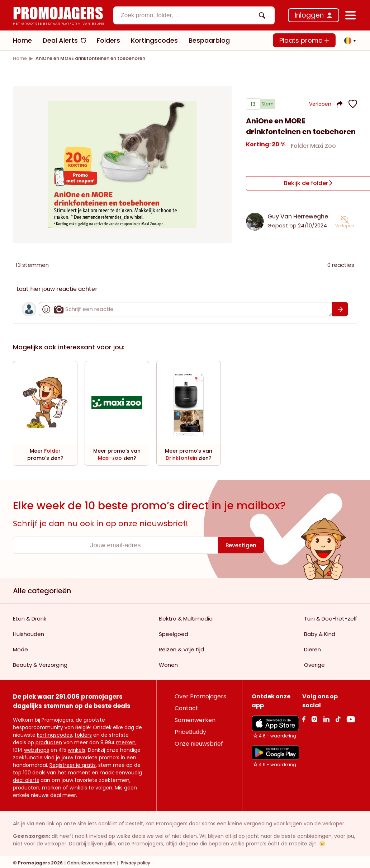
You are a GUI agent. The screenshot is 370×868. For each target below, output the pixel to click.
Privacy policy (135, 861)
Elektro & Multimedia (186, 617)
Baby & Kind (320, 632)
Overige (314, 663)
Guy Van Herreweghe (298, 215)
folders (83, 733)
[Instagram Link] (314, 717)
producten (49, 741)
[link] (20, 58)
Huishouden (29, 632)
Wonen (168, 663)
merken (126, 741)
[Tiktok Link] (338, 717)
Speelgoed (174, 632)
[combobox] (194, 15)
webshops (37, 748)
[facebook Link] (304, 717)
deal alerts (26, 778)
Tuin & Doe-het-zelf (331, 617)
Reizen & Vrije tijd (181, 648)
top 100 (22, 771)
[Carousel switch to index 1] (122, 218)
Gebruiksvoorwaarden (91, 861)
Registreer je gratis (73, 763)
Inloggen (309, 15)
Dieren (312, 648)
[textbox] (188, 15)
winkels (77, 748)
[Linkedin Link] (326, 717)
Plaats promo (304, 40)
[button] (348, 41)
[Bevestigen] (340, 307)
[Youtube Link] (351, 717)
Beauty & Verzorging (40, 663)
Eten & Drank (30, 617)
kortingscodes (54, 733)
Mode (20, 648)
